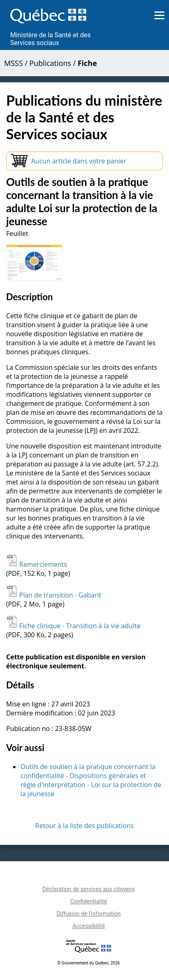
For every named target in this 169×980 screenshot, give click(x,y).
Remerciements (37, 564)
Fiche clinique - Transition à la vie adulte (73, 626)
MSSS (14, 63)
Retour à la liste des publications (84, 826)
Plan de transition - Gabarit (54, 595)
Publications (50, 63)
